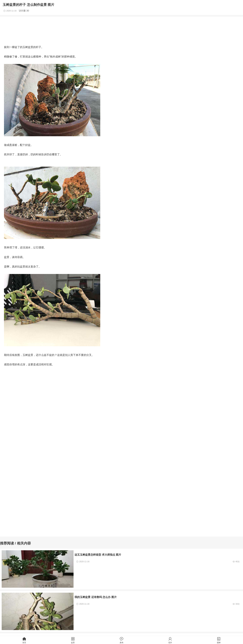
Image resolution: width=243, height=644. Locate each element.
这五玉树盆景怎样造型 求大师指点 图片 (98, 555)
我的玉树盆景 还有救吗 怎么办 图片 (96, 597)
